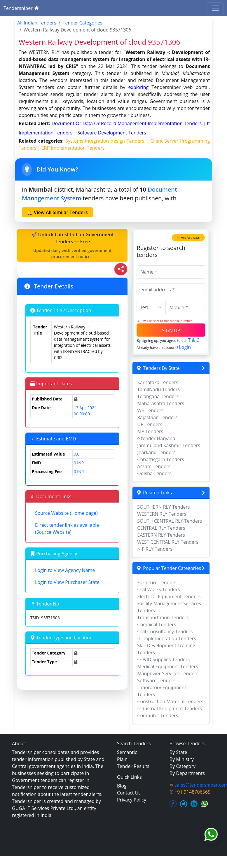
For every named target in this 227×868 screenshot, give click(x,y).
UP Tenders (150, 424)
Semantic (127, 752)
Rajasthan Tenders (157, 417)
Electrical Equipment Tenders (169, 596)
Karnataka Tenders (158, 382)
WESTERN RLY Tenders (162, 514)
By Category (183, 766)
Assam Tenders (154, 466)
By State (178, 752)
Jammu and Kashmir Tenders (169, 445)
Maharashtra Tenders (161, 403)
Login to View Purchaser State (67, 582)
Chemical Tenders (157, 624)
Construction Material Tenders (170, 701)
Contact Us (129, 793)
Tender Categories (83, 23)
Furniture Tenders (157, 582)
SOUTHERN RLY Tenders (163, 507)
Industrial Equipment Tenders (169, 708)
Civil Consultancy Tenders (165, 631)
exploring (138, 87)
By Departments (187, 773)
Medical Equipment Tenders (167, 666)
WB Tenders (150, 410)
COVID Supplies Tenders (163, 659)
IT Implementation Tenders (167, 638)
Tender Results (133, 766)
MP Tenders (150, 431)
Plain (122, 759)
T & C (194, 340)
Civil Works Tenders (158, 589)
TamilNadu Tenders (158, 389)
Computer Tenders (158, 715)
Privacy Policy (132, 800)
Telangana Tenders (158, 396)
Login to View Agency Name (65, 570)
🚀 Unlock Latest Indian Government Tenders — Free (72, 245)
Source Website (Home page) (66, 513)
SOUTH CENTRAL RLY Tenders (170, 521)
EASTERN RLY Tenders (161, 535)
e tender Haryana (156, 438)
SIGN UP (171, 330)
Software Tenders (156, 680)
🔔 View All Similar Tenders (57, 212)
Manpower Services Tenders (168, 673)
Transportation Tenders (163, 617)
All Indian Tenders (37, 23)
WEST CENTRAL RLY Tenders (168, 542)
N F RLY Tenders (155, 549)
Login (185, 347)
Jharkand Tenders (156, 452)
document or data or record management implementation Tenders (127, 123)
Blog (122, 786)
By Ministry (182, 759)
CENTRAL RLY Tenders (161, 528)
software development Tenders (112, 133)
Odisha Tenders (154, 473)
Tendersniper (21, 8)
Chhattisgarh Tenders (160, 459)
